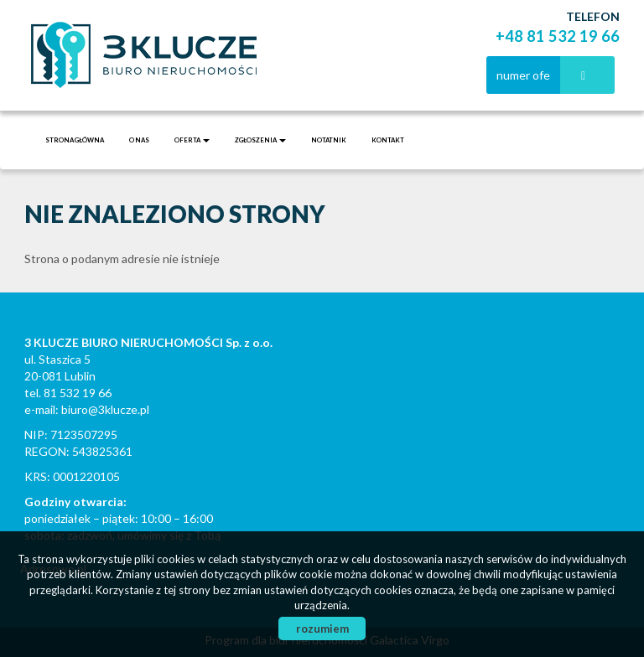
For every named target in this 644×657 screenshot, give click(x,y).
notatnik (329, 140)
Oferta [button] (192, 140)
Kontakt (388, 140)
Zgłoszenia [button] (260, 140)
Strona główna (75, 140)
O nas (139, 140)
